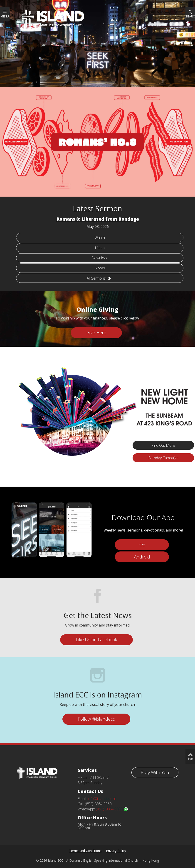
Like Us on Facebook (96, 640)
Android (142, 557)
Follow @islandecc (96, 719)
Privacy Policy (116, 851)
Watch (100, 238)
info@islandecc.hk (102, 799)
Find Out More (163, 445)
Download (100, 258)
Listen (100, 248)
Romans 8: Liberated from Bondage (98, 219)
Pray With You (155, 772)
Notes (100, 268)
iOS (142, 545)
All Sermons (99, 278)
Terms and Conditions (85, 851)
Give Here (96, 333)
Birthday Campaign (163, 458)
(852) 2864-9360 (112, 809)
